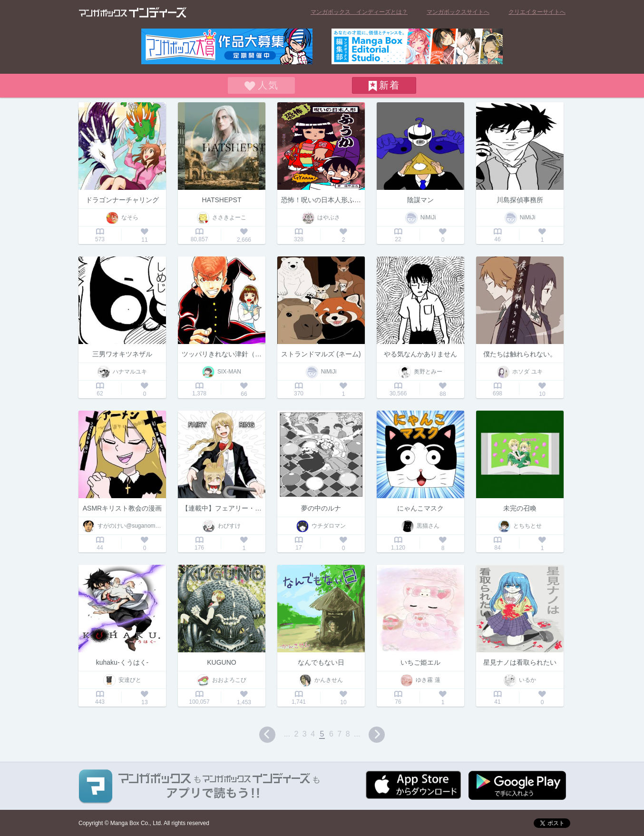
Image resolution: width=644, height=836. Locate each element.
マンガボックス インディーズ (133, 12)
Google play (517, 785)
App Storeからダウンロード (413, 785)
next (377, 735)
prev (267, 735)
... (287, 734)
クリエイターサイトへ (537, 12)
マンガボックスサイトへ (458, 12)
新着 (390, 85)
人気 (268, 85)
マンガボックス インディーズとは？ (359, 12)
